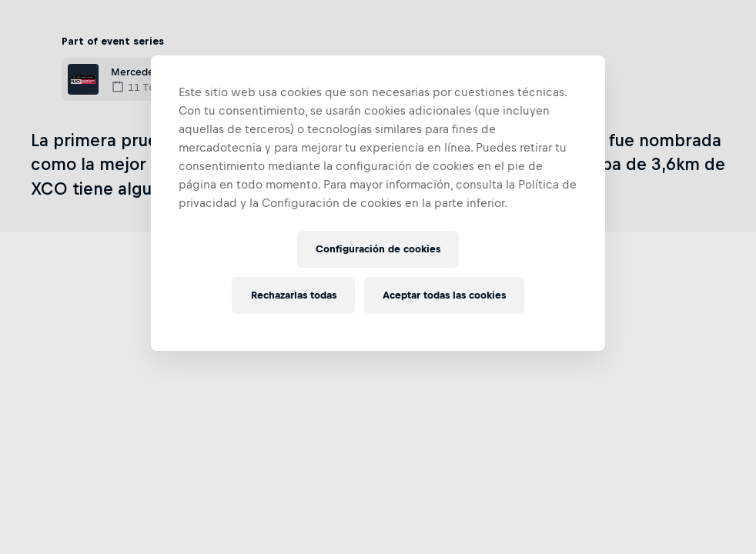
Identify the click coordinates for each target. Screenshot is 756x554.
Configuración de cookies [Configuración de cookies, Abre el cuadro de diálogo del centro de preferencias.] (378, 249)
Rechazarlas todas (294, 295)
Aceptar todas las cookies (444, 295)
